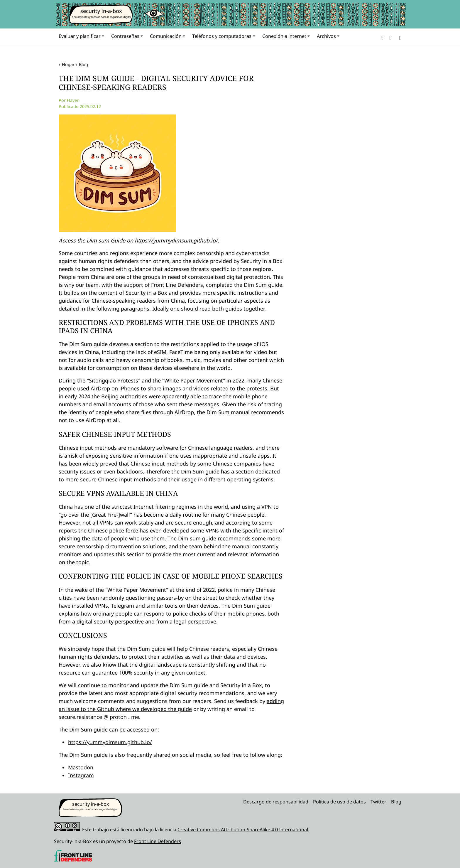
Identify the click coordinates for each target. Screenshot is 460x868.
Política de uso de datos (339, 802)
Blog (83, 64)
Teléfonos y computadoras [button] (222, 36)
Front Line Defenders (158, 841)
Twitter (378, 802)
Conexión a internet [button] (284, 36)
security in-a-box (101, 11)
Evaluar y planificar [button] (80, 36)
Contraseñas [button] (125, 36)
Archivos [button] (326, 36)
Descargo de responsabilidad (276, 802)
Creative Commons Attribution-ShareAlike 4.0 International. (243, 830)
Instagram (81, 775)
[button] (382, 37)
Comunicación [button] (166, 36)
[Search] (399, 37)
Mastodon (81, 767)
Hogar (68, 64)
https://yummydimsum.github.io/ (176, 240)
